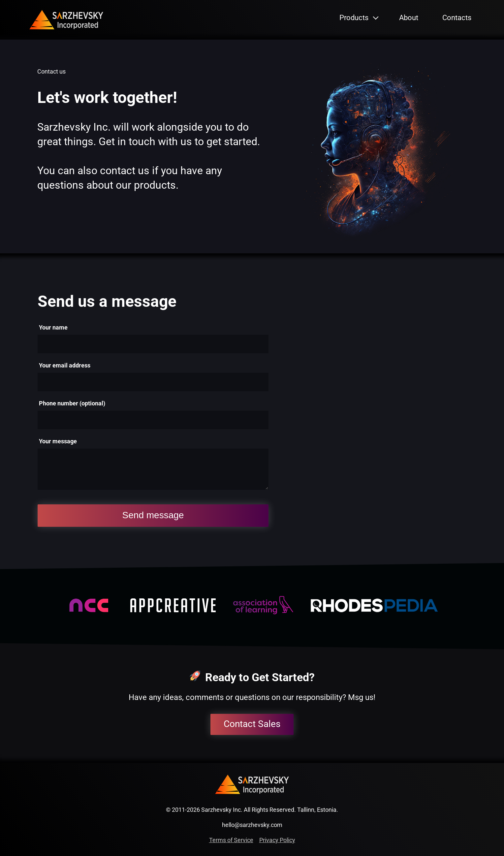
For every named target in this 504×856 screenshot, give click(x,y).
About (409, 18)
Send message (153, 515)
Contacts (457, 18)
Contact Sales (252, 724)
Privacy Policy (277, 840)
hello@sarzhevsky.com (252, 825)
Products (354, 18)
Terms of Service (231, 840)
